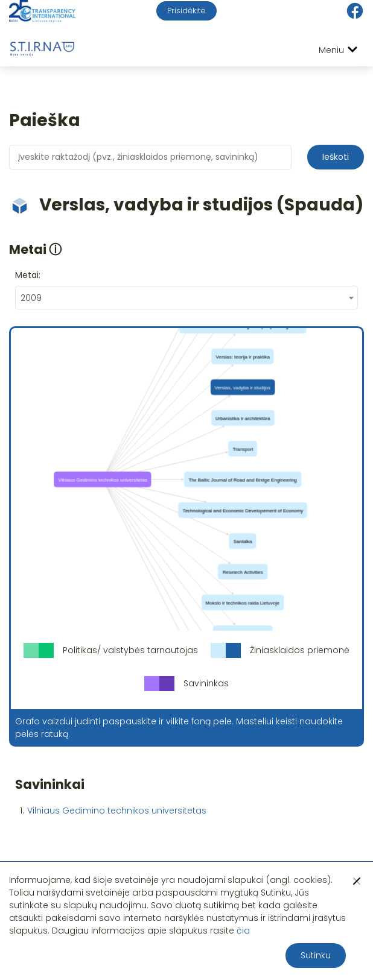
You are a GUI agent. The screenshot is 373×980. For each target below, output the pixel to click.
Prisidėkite (186, 11)
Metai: (28, 275)
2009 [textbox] (31, 298)
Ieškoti (336, 157)
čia (243, 931)
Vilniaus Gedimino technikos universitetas (117, 811)
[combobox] (186, 298)
